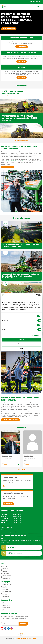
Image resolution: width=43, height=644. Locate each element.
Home (5, 566)
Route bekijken (4, 529)
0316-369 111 (8, 486)
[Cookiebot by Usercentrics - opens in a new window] (35, 295)
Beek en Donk (8, 585)
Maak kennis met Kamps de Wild (10, 420)
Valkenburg (7, 596)
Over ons (6, 603)
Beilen (5, 587)
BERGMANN (17, 161)
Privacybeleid (33, 638)
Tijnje (5, 594)
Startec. (24, 161)
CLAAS (7, 161)
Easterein (6, 589)
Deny (22, 348)
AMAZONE (12, 161)
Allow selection (21, 344)
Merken (6, 569)
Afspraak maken (8, 504)
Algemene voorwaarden (21, 638)
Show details (35, 335)
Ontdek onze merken (8, 167)
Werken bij (7, 605)
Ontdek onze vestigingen (9, 29)
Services (6, 573)
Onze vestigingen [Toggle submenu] (35, 2)
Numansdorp (7, 592)
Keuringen (6, 608)
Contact (6, 610)
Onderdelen (7, 576)
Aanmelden (23, 624)
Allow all (22, 340)
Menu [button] (39, 7)
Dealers (6, 571)
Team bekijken (21, 470)
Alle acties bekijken (22, 141)
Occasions (6, 578)
